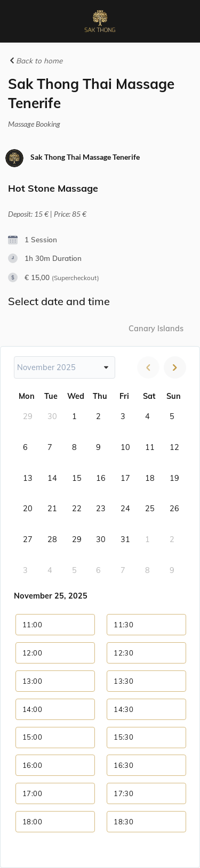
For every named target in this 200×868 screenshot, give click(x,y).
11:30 (123, 625)
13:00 (32, 681)
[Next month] (175, 367)
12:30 (123, 653)
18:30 (123, 822)
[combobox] (65, 367)
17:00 (32, 793)
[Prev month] (148, 367)
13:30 (123, 681)
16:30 (123, 765)
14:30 (123, 709)
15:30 (123, 737)
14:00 (32, 709)
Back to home (35, 60)
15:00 (32, 737)
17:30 (123, 793)
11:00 (32, 625)
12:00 (32, 653)
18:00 (32, 822)
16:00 (32, 765)
